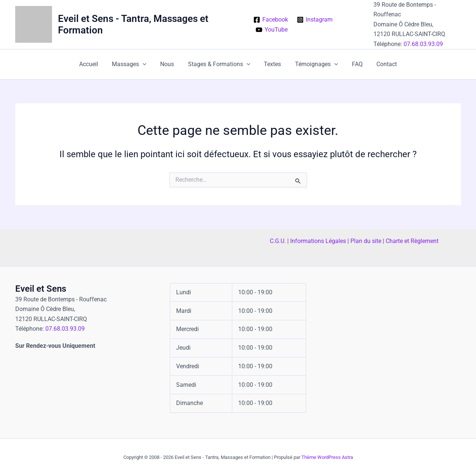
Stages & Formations (220, 64)
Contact (380, 64)
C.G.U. (278, 241)
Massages (134, 64)
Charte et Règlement (412, 241)
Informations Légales (318, 241)
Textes (272, 64)
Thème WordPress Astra (327, 457)
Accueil (96, 64)
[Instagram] (315, 20)
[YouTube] (271, 30)
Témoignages (314, 64)
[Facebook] (271, 20)
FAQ (352, 64)
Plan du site (366, 241)
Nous (170, 64)
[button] (148, 64)
